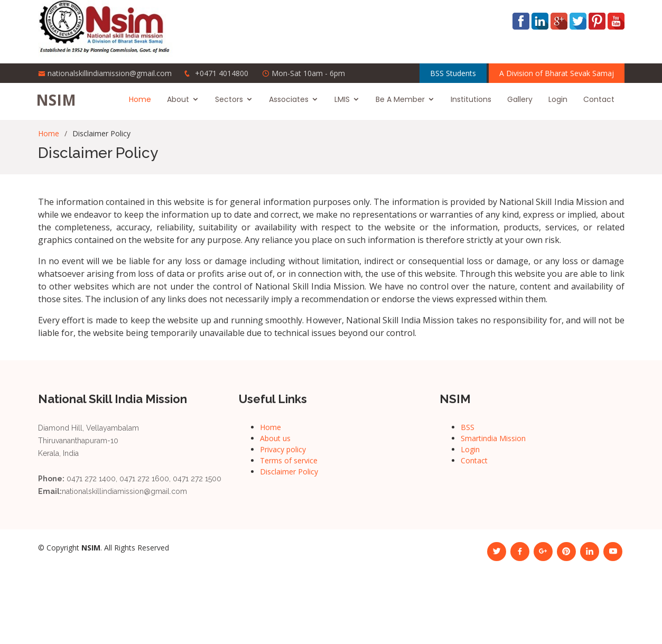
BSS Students (453, 73)
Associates (291, 99)
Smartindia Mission (493, 438)
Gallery (522, 99)
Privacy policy (283, 449)
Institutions (473, 99)
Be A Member (402, 99)
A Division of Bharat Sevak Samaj (557, 73)
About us (275, 438)
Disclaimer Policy (289, 472)
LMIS (344, 99)
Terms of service (289, 460)
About (180, 99)
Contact (601, 99)
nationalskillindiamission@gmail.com (110, 73)
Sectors (231, 99)
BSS (468, 427)
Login (560, 99)
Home (142, 99)
